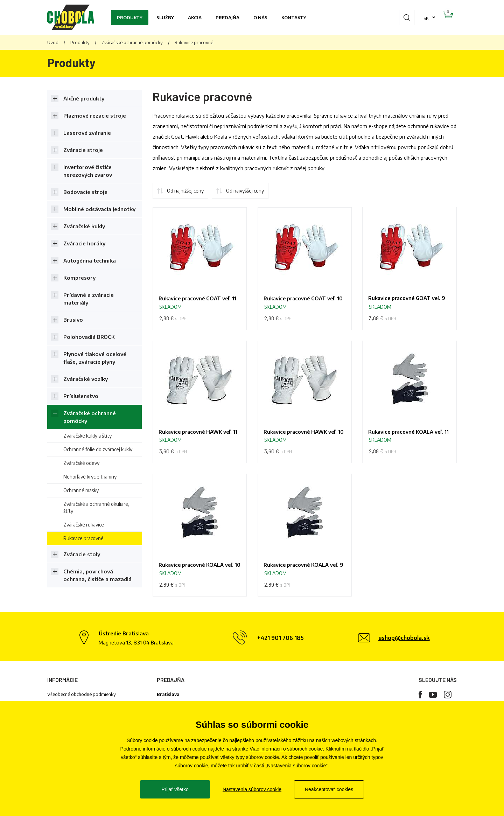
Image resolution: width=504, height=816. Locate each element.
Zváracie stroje (83, 150)
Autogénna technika (90, 260)
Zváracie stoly (82, 554)
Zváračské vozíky (86, 379)
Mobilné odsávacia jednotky (99, 209)
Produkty (130, 18)
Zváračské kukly (84, 226)
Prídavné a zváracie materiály (89, 299)
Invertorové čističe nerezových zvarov (88, 171)
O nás (260, 18)
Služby (165, 18)
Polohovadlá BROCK (89, 337)
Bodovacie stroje (85, 192)
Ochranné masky (81, 490)
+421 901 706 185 (281, 668)
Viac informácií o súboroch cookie (286, 749)
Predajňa (227, 18)
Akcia (195, 18)
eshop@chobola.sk (404, 668)
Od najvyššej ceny (245, 191)
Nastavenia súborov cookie (252, 789)
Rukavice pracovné (83, 538)
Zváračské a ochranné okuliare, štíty (96, 507)
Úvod (53, 42)
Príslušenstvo (81, 396)
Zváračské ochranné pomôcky (132, 42)
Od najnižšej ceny (185, 191)
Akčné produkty (84, 98)
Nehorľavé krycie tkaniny (90, 477)
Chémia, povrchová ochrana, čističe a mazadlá (97, 575)
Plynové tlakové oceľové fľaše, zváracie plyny (95, 358)
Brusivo (73, 320)
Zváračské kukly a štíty (87, 436)
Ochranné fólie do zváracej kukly (98, 449)
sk (404, 18)
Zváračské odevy (81, 463)
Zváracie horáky (84, 243)
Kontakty (294, 18)
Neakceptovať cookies (329, 789)
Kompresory (79, 278)
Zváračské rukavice (84, 525)
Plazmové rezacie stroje (95, 116)
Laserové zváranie (87, 133)
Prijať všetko (175, 789)
